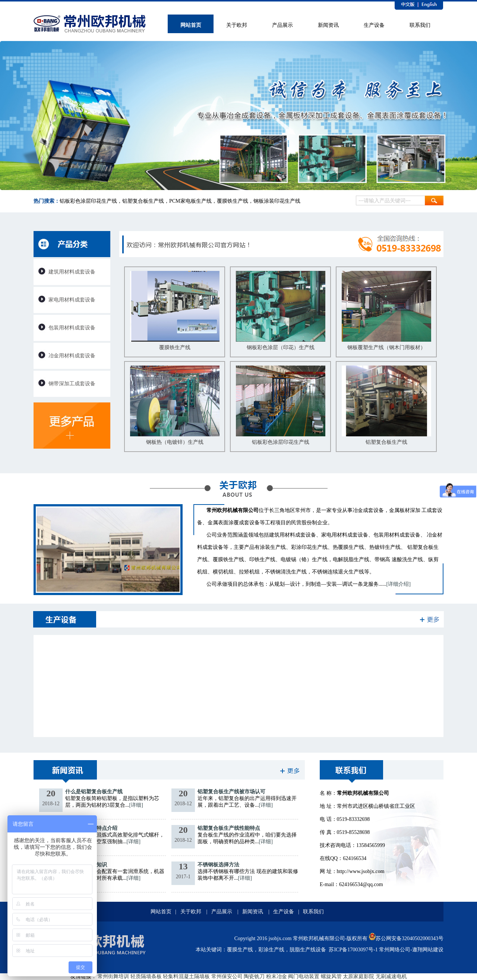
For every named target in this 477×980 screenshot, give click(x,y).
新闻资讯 (253, 912)
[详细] (136, 805)
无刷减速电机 (391, 976)
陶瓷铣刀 (254, 976)
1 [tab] (439, 180)
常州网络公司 (395, 950)
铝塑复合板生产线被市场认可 (231, 792)
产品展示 (222, 912)
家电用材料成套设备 (72, 300)
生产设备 (284, 912)
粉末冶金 (277, 976)
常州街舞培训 (113, 976)
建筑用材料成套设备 (72, 272)
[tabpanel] (238, 119)
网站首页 (161, 912)
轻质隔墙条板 (146, 976)
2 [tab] (448, 180)
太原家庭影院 (358, 976)
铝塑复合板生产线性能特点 (229, 828)
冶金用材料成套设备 (72, 356)
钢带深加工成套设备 (72, 384)
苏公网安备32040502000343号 (406, 938)
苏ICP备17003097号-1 (353, 950)
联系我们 (313, 912)
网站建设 (433, 950)
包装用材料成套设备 (72, 328)
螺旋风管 (331, 976)
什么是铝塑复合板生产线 (94, 792)
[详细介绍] (399, 584)
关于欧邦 (191, 912)
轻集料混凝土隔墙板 (186, 976)
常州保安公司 (227, 976)
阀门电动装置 (304, 976)
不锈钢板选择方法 (218, 865)
